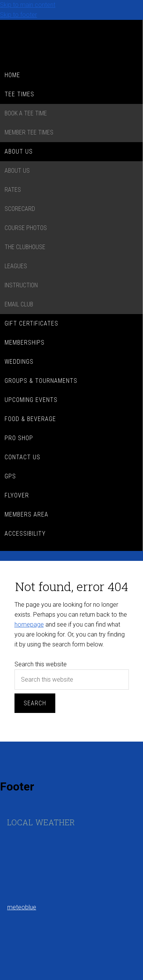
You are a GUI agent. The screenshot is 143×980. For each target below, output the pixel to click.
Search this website (41, 664)
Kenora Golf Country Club (71, 43)
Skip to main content (28, 5)
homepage (29, 624)
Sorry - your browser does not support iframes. (64, 862)
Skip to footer (18, 15)
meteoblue (22, 907)
